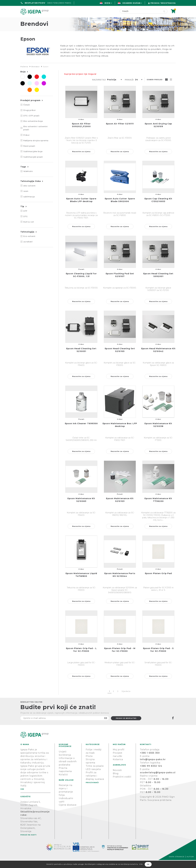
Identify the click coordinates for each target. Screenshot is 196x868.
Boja (23, 80)
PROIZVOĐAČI (92, 790)
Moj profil (119, 757)
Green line (89, 20)
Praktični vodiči (122, 785)
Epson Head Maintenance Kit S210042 (158, 358)
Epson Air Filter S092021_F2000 (81, 133)
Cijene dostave (68, 813)
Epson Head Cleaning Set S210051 (81, 358)
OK (148, 864)
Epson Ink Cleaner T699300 (81, 431)
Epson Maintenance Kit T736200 (158, 508)
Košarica (118, 767)
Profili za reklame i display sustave (95, 784)
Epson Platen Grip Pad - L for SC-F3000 (81, 658)
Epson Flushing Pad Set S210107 (120, 283)
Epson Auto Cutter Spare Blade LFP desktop (81, 208)
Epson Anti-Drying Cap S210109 (158, 133)
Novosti (117, 778)
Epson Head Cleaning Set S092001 (158, 283)
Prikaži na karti (28, 843)
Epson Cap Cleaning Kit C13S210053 (158, 208)
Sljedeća (126, 699)
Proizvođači (114, 20)
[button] (114, 88)
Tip (22, 214)
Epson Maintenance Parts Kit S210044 (120, 583)
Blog (116, 781)
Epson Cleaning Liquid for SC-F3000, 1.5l (81, 283)
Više (22, 797)
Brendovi (36, 74)
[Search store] (141, 11)
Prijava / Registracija (163, 3)
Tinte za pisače (95, 774)
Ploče (89, 764)
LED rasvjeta (93, 777)
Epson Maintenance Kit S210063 (81, 508)
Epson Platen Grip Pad (158, 581)
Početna (27, 20)
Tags (23, 175)
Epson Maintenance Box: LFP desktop (120, 433)
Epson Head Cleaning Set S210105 (120, 358)
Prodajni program (30, 108)
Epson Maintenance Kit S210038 (158, 433)
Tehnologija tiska (31, 189)
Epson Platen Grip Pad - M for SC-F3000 (120, 658)
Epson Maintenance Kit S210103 (120, 508)
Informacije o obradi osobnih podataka (68, 769)
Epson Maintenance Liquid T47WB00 (81, 583)
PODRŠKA (167, 20)
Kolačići (63, 782)
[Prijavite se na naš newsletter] (65, 726)
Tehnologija (27, 240)
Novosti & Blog (142, 20)
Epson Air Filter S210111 (120, 132)
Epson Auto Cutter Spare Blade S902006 (120, 208)
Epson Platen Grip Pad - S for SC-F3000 (158, 658)
